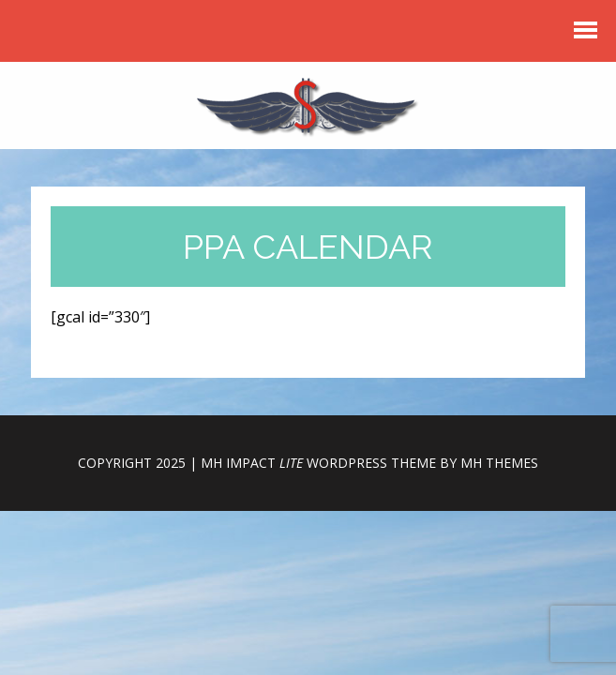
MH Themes (499, 463)
